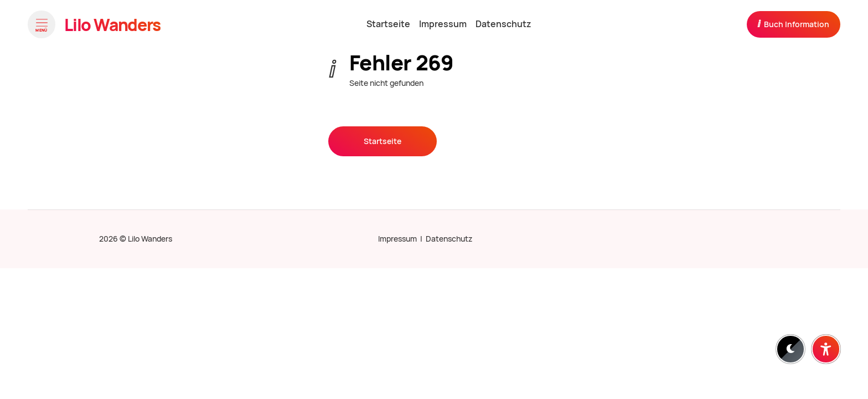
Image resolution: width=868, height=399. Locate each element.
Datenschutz (449, 239)
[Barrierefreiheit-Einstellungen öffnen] (826, 349)
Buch (793, 24)
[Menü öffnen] (42, 24)
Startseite (383, 141)
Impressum (397, 239)
